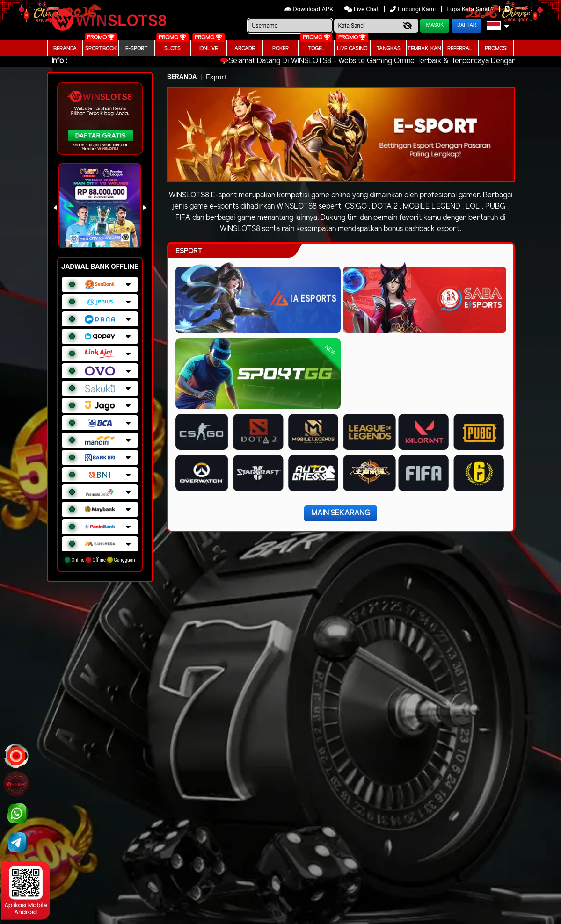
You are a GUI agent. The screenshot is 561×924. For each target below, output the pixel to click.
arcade (244, 49)
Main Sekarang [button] (341, 513)
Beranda (65, 49)
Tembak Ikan (424, 49)
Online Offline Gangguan (100, 560)
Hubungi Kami (413, 9)
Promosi (496, 49)
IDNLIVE (208, 49)
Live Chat (362, 9)
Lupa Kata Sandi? (471, 9)
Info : (59, 61)
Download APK (310, 9)
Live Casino (352, 49)
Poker (280, 49)
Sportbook (101, 49)
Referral (460, 49)
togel (316, 49)
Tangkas (388, 49)
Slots (172, 49)
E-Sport (137, 49)
